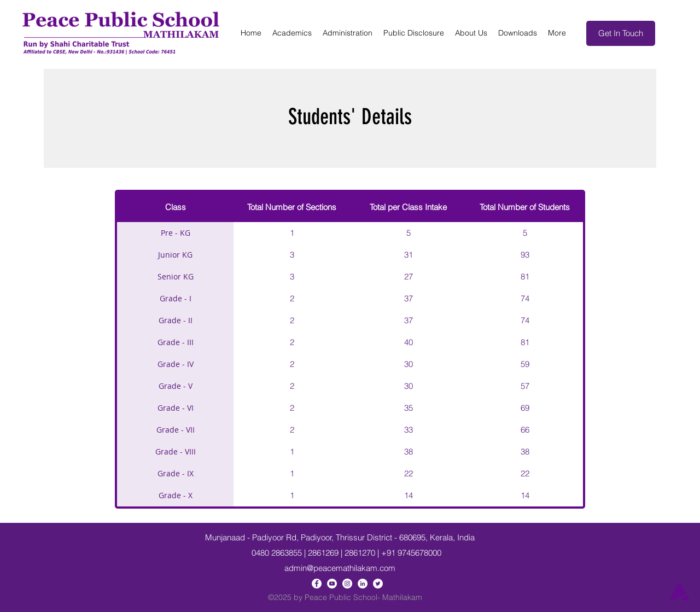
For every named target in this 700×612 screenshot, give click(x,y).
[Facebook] (317, 584)
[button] (292, 33)
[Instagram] (347, 584)
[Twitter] (378, 584)
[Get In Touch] (621, 33)
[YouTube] (332, 584)
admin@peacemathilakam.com (340, 568)
